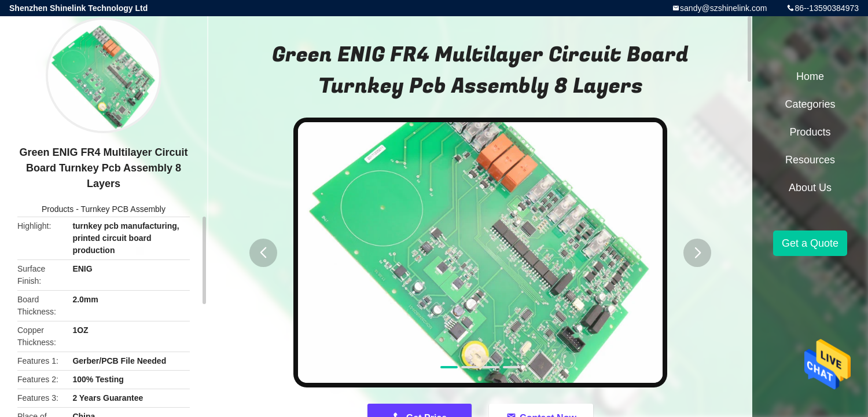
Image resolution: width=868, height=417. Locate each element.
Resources (810, 160)
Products (58, 209)
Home (810, 76)
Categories (810, 104)
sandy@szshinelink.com (723, 8)
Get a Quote (810, 243)
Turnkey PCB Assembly (123, 209)
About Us (810, 188)
